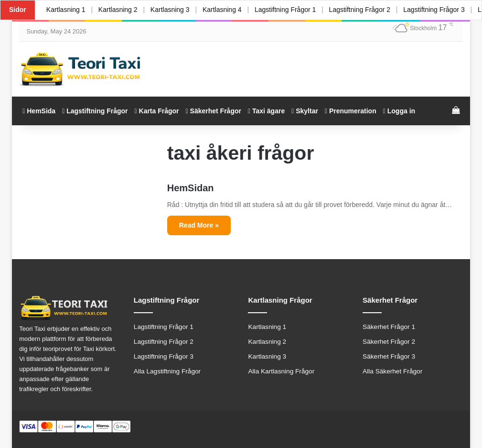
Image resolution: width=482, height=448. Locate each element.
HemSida (39, 111)
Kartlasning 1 (66, 10)
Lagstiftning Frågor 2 (360, 10)
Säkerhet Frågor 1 (389, 327)
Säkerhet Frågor (214, 111)
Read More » (199, 225)
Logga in (399, 111)
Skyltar (305, 111)
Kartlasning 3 (171, 10)
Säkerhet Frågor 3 (389, 356)
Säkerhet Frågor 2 (389, 342)
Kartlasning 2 (118, 10)
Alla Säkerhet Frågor (392, 371)
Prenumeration (351, 111)
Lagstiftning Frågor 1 (286, 10)
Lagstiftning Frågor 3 (435, 10)
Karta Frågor (157, 111)
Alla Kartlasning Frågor (281, 371)
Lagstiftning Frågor (95, 111)
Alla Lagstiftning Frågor (167, 371)
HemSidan (191, 188)
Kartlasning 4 (223, 10)
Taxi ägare (266, 111)
